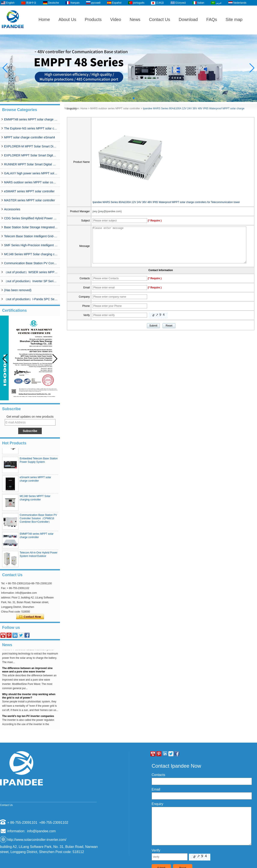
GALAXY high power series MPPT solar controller (31, 173)
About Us (67, 19)
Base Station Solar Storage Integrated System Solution (31, 227)
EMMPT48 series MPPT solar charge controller (31, 119)
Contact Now (30, 617)
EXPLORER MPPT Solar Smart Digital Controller (31, 155)
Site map (234, 19)
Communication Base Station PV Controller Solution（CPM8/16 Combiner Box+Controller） (31, 263)
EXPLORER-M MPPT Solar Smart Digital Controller (31, 146)
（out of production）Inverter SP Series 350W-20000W (31, 281)
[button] (123, 98)
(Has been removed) (18, 290)
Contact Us (159, 19)
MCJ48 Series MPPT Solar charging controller (31, 254)
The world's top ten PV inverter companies (28, 717)
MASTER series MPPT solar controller (30, 200)
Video (116, 19)
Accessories (12, 209)
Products (93, 19)
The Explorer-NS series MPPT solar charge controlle (31, 128)
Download (188, 19)
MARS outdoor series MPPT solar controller (31, 182)
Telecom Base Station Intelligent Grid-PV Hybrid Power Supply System (31, 236)
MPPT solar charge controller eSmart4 (30, 137)
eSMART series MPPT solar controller (29, 191)
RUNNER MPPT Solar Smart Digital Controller (31, 164)
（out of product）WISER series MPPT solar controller (31, 272)
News (135, 19)
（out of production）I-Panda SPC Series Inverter (31, 299)
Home (44, 19)
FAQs (212, 19)
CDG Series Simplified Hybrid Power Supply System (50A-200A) (31, 218)
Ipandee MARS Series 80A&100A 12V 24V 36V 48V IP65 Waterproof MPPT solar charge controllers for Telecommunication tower (166, 202)
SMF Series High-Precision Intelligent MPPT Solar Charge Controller (31, 245)
